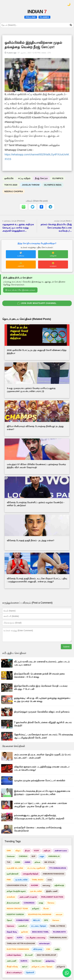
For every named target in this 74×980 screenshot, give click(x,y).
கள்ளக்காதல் (44, 943)
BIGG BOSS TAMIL (41, 932)
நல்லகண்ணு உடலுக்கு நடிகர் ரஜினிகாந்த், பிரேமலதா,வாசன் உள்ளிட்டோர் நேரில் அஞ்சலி (39, 817)
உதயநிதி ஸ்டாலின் (15, 868)
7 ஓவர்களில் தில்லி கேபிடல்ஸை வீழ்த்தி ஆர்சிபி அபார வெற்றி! (43, 724)
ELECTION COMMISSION (18, 949)
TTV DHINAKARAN (58, 868)
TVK (9, 862)
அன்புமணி (11, 961)
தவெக (37, 862)
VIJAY (36, 851)
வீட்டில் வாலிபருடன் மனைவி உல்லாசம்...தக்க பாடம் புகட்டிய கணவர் (42, 663)
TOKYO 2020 (11, 185)
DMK (9, 851)
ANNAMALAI (54, 856)
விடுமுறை (38, 949)
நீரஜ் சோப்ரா (41, 178)
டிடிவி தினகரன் (13, 874)
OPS (46, 920)
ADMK (18, 862)
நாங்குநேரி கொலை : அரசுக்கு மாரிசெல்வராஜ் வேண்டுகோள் (38, 829)
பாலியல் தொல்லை (14, 955)
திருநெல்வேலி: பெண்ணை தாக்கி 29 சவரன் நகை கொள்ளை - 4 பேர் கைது (39, 675)
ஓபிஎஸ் (25, 932)
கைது (41, 903)
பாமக (50, 880)
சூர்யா (25, 967)
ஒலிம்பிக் (9, 178)
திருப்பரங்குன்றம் (14, 972)
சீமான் (46, 909)
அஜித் (57, 949)
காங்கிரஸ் (11, 897)
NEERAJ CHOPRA (14, 191)
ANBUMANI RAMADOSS (53, 874)
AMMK (27, 862)
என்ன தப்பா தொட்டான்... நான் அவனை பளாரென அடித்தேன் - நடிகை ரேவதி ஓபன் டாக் (41, 805)
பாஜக (42, 856)
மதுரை (10, 938)
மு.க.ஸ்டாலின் (21, 880)
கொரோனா (36, 961)
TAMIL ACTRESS (58, 926)
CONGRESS (29, 903)
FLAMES (45, 17)
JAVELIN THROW (31, 185)
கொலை (56, 920)
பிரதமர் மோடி (12, 932)
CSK (48, 949)
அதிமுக (47, 851)
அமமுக (59, 914)
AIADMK (34, 885)
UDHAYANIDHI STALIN (17, 885)
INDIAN (37, 11)
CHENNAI (23, 856)
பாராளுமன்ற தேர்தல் (31, 874)
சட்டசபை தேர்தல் (39, 926)
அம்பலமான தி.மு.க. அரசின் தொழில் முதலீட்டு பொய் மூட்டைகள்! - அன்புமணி (43, 756)
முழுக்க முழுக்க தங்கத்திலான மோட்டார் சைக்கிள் (40, 780)
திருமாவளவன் (13, 903)
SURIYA (24, 961)
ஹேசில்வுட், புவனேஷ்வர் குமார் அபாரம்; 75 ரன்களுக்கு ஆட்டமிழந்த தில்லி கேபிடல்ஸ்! (43, 736)
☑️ (21, 254)
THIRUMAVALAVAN (58, 938)
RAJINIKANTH (59, 932)
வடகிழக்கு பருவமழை (36, 938)
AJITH (19, 938)
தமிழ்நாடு (61, 967)
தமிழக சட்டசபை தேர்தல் (42, 967)
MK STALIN (49, 862)
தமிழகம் (36, 909)
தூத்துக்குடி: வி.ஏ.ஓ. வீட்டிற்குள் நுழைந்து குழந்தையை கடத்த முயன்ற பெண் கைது (42, 700)
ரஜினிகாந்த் (59, 885)
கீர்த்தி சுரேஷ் (12, 967)
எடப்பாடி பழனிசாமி (36, 868)
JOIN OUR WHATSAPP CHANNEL (37, 303)
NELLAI (36, 920)
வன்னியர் (23, 926)
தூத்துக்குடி (50, 961)
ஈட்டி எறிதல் (24, 178)
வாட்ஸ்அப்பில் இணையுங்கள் (20, 290)
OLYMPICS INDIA (53, 185)
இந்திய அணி (52, 891)
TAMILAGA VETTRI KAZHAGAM (21, 943)
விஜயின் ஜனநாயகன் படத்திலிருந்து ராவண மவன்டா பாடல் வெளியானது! (42, 768)
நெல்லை (10, 926)
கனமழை (46, 885)
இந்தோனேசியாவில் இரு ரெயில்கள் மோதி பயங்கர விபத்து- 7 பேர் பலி (41, 688)
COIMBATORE (22, 920)
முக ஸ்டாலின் (36, 891)
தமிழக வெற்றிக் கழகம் (16, 891)
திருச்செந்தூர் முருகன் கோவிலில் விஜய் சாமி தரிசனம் (42, 712)
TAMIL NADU (38, 880)
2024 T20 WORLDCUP (46, 955)
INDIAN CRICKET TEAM (17, 909)
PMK (9, 880)
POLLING (31, 17)
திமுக (27, 851)
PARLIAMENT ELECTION (52, 897)
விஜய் (18, 851)
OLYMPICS (58, 178)
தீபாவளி (29, 955)
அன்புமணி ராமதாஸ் (28, 897)
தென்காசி (30, 972)
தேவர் (9, 920)
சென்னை (11, 856)
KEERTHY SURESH (15, 914)
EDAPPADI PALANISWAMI (40, 914)
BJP (33, 856)
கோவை (51, 903)
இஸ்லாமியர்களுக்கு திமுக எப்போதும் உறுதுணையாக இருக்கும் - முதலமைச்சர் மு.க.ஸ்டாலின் (42, 793)
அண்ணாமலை (61, 851)
